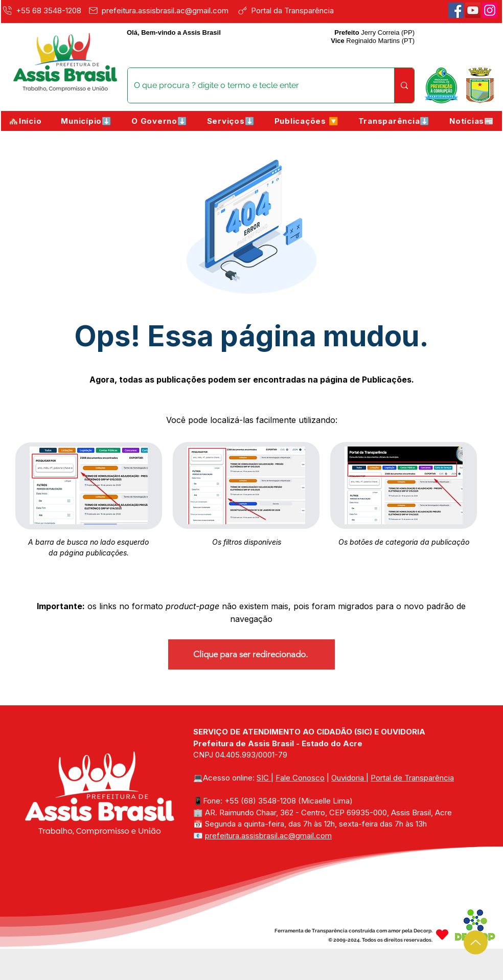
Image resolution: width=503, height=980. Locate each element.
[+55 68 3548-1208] (43, 10)
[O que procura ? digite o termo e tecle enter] (253, 85)
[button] (86, 121)
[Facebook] (456, 10)
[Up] (476, 942)
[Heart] (442, 934)
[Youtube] (473, 10)
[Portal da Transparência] (293, 10)
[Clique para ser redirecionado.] (252, 654)
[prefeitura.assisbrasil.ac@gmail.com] (161, 10)
